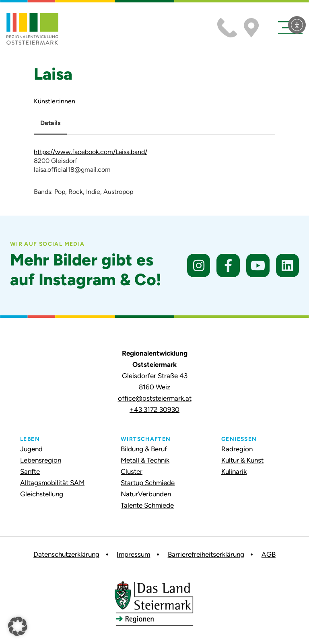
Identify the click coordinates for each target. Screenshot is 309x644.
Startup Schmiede (148, 483)
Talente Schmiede (147, 505)
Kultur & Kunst (242, 460)
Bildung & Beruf (144, 449)
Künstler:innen (55, 101)
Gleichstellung (42, 494)
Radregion (237, 449)
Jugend (31, 449)
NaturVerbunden (146, 494)
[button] (18, 626)
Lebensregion (41, 460)
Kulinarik (234, 471)
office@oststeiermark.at (155, 398)
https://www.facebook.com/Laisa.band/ (91, 152)
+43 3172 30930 (154, 409)
